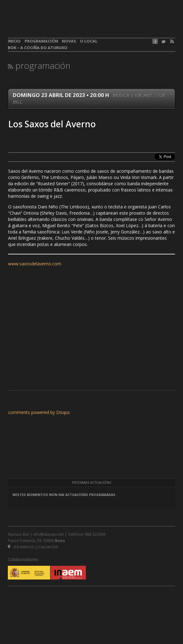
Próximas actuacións (92, 483)
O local (89, 41)
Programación (41, 41)
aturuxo (53, 23)
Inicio (14, 41)
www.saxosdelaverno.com (35, 264)
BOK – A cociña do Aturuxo (38, 48)
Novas (69, 41)
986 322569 (95, 534)
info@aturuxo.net (48, 534)
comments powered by (39, 412)
